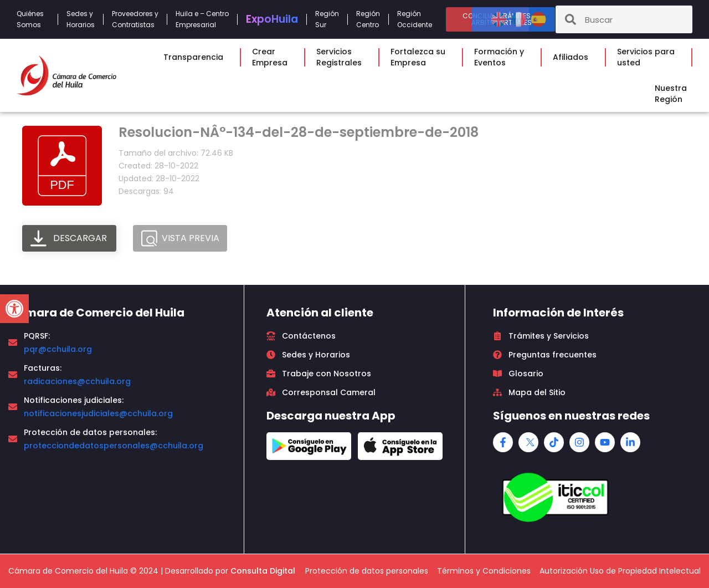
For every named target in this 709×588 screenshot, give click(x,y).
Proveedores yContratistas (135, 19)
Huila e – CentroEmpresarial (202, 19)
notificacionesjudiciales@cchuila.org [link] (98, 413)
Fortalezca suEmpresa (421, 57)
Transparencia (196, 57)
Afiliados (573, 57)
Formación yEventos (502, 57)
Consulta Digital (263, 571)
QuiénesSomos (33, 19)
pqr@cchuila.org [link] (58, 349)
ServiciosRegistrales (342, 57)
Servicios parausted (649, 57)
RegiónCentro (368, 19)
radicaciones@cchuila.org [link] (77, 381)
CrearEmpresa (273, 57)
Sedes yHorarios (81, 19)
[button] (14, 309)
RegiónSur (327, 19)
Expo (272, 19)
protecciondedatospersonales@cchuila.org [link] (114, 446)
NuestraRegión (674, 94)
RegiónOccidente (417, 19)
